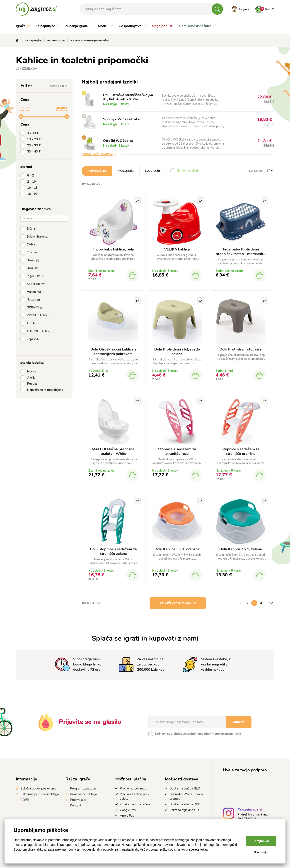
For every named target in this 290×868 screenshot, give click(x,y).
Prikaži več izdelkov (99, 154)
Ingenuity (33, 276)
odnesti (239, 723)
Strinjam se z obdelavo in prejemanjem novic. (198, 735)
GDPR (25, 801)
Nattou (31, 300)
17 (271, 604)
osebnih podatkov (199, 735)
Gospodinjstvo (132, 26)
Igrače (23, 26)
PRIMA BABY (36, 315)
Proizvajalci (78, 801)
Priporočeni (97, 171)
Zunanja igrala (79, 26)
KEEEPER (34, 284)
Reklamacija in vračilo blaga (40, 795)
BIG (29, 229)
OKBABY (33, 308)
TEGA (30, 323)
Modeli (105, 26)
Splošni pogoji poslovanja (38, 790)
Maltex (32, 292)
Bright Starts (35, 237)
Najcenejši (126, 171)
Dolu (30, 268)
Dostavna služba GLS (185, 790)
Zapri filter (58, 86)
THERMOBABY (37, 331)
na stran (256, 171)
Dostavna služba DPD (185, 805)
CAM (30, 245)
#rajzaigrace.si (250, 811)
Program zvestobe (83, 790)
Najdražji (153, 171)
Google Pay (128, 811)
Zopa (30, 339)
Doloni (31, 260)
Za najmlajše (47, 26)
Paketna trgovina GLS (185, 811)
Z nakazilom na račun (135, 805)
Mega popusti (163, 26)
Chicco (31, 252)
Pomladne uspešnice (195, 26)
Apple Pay (127, 817)
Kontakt (76, 807)
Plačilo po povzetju (133, 790)
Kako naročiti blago (83, 795)
